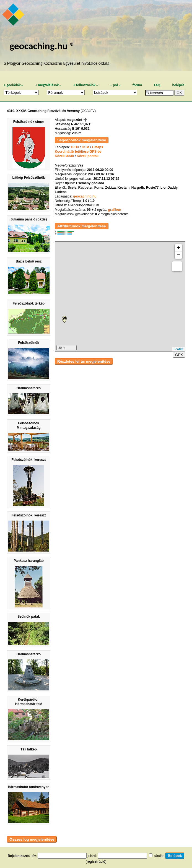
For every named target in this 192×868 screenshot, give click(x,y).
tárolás (159, 856)
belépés (178, 85)
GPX (179, 355)
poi (115, 85)
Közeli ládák (64, 156)
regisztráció (96, 862)
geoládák (13, 85)
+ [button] (179, 248)
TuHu (75, 147)
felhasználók (86, 85)
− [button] (179, 255)
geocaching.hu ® (42, 46)
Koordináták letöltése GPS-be (78, 152)
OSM (85, 147)
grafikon (114, 210)
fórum (137, 85)
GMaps (98, 147)
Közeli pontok (88, 156)
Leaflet (179, 349)
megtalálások (48, 85)
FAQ (157, 85)
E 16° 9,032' (81, 129)
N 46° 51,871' (81, 124)
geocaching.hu (85, 196)
